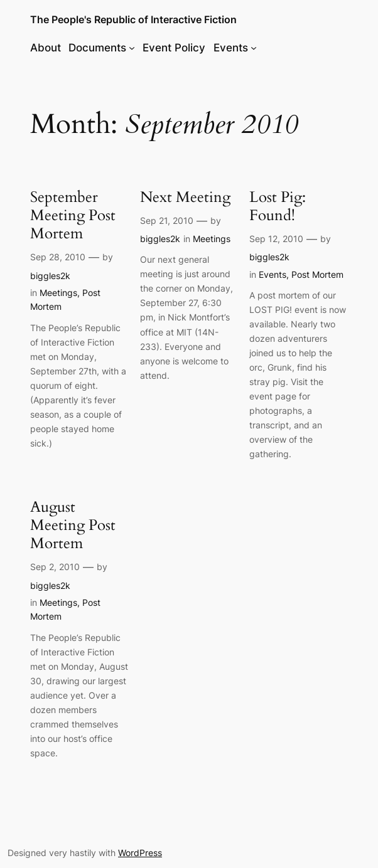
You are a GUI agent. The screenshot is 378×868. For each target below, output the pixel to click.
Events (273, 274)
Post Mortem (317, 274)
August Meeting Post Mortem (73, 526)
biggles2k (50, 276)
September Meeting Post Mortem (73, 216)
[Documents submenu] (132, 48)
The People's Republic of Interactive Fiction (133, 20)
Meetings (58, 293)
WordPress (140, 853)
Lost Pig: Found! (278, 207)
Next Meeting (185, 197)
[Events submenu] (254, 48)
